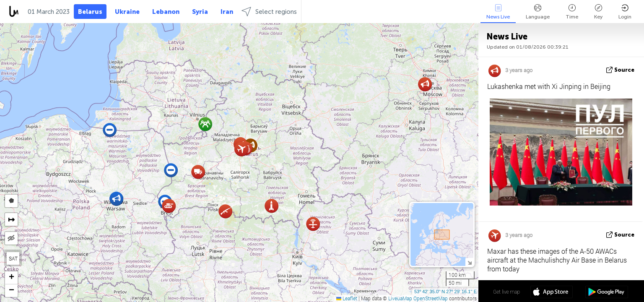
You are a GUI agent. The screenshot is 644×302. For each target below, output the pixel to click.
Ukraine (127, 12)
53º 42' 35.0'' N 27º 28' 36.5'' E (445, 292)
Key (598, 12)
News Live (498, 12)
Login (625, 12)
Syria (200, 12)
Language (538, 12)
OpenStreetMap (431, 298)
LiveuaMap (400, 298)
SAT (13, 258)
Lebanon (166, 12)
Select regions (269, 12)
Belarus (90, 12)
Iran (227, 12)
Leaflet (347, 298)
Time (572, 12)
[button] (198, 172)
